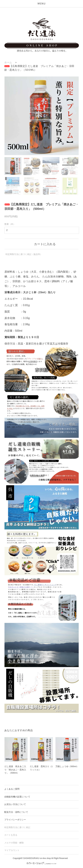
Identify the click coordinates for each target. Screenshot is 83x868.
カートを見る (11, 835)
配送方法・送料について (16, 812)
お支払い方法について (15, 804)
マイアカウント (12, 850)
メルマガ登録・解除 (14, 843)
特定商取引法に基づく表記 (17, 827)
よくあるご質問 (12, 789)
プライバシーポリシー (15, 820)
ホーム (8, 62)
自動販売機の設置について (17, 797)
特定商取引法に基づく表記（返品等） (24, 254)
